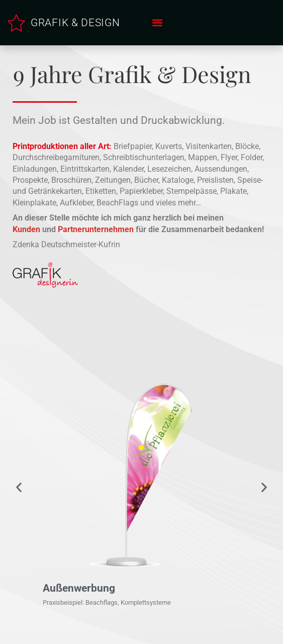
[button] (157, 23)
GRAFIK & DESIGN (75, 23)
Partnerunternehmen (96, 229)
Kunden (26, 229)
